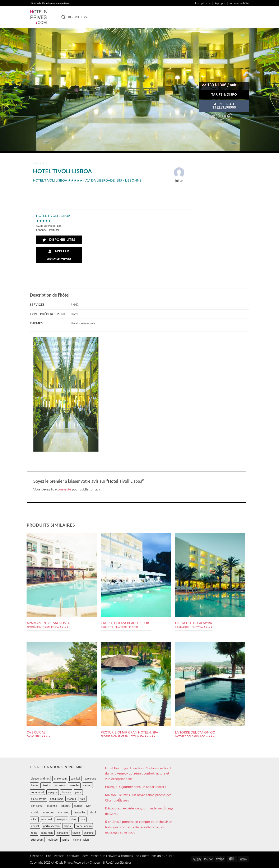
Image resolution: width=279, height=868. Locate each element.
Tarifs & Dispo (224, 94)
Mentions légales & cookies (112, 856)
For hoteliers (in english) (155, 856)
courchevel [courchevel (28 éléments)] (38, 792)
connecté (64, 489)
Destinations (78, 17)
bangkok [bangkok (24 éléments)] (76, 778)
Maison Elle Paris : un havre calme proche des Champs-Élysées (138, 797)
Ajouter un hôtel (240, 3)
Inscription (203, 3)
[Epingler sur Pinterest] (229, 116)
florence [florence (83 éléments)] (66, 792)
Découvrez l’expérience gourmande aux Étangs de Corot (139, 811)
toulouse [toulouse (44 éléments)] (53, 840)
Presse (59, 856)
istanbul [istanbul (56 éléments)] (71, 799)
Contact (73, 856)
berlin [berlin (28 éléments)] (34, 785)
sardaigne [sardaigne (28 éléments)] (63, 833)
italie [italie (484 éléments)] (83, 799)
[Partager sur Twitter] (214, 116)
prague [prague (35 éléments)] (68, 826)
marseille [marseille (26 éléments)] (80, 812)
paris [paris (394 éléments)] (82, 819)
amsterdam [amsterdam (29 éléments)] (60, 778)
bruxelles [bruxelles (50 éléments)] (74, 785)
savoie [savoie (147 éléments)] (76, 833)
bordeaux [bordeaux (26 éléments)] (59, 785)
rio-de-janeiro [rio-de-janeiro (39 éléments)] (84, 826)
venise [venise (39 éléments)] (65, 840)
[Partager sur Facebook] (206, 116)
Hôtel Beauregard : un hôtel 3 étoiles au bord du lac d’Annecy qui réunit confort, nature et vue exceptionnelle (138, 773)
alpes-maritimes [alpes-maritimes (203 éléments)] (40, 778)
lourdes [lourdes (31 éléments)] (78, 806)
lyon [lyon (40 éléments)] (89, 806)
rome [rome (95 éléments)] (34, 833)
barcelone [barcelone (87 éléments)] (90, 778)
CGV (85, 856)
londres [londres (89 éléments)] (65, 806)
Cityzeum (96, 862)
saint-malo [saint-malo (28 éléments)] (47, 833)
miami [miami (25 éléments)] (92, 812)
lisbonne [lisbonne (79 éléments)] (52, 806)
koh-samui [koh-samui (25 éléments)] (37, 806)
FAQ (49, 856)
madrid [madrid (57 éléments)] (35, 812)
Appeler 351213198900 (59, 255)
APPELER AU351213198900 (224, 106)
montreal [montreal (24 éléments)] (47, 819)
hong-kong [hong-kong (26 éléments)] (56, 799)
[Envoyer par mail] (221, 116)
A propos (220, 3)
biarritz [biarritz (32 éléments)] (46, 785)
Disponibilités (59, 240)
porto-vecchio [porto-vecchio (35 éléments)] (51, 826)
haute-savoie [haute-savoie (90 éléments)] (39, 799)
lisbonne (40, 163)
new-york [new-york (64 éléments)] (61, 819)
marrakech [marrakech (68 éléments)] (64, 812)
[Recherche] (63, 17)
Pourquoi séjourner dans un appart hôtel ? (136, 787)
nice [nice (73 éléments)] (73, 819)
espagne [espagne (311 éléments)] (52, 792)
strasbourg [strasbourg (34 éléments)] (37, 840)
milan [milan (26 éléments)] (34, 819)
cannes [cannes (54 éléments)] (87, 785)
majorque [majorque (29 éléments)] (49, 812)
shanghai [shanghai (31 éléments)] (89, 833)
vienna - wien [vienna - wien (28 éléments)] (81, 840)
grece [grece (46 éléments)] (78, 792)
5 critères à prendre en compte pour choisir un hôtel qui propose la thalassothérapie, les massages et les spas (139, 827)
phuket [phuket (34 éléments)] (35, 826)
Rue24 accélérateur (118, 862)
